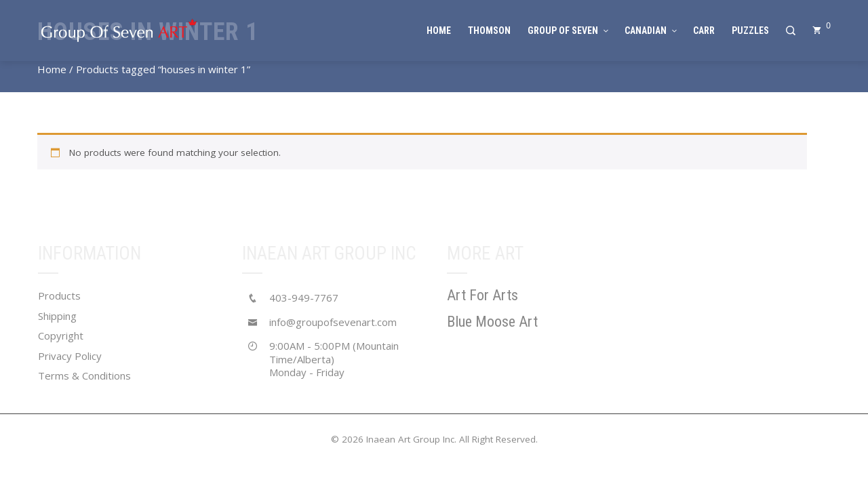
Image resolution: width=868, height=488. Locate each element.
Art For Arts (482, 295)
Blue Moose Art (492, 322)
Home (52, 69)
